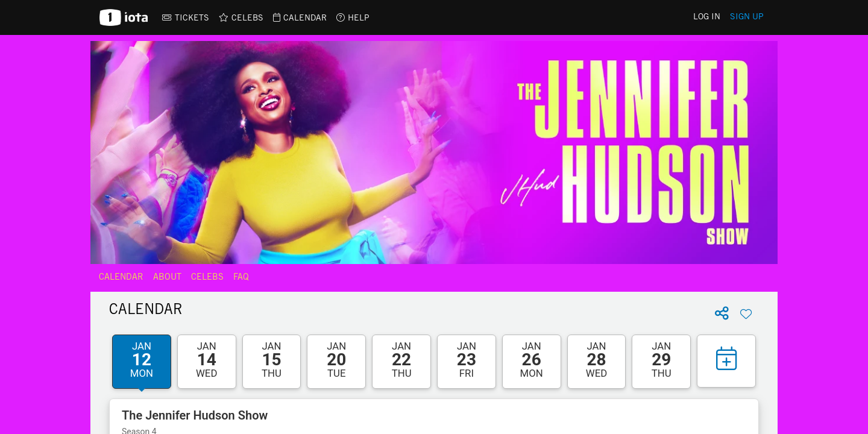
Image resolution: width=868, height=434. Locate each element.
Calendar (121, 278)
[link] (186, 17)
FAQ (241, 278)
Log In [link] (707, 17)
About (167, 278)
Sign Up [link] (747, 17)
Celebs (207, 278)
